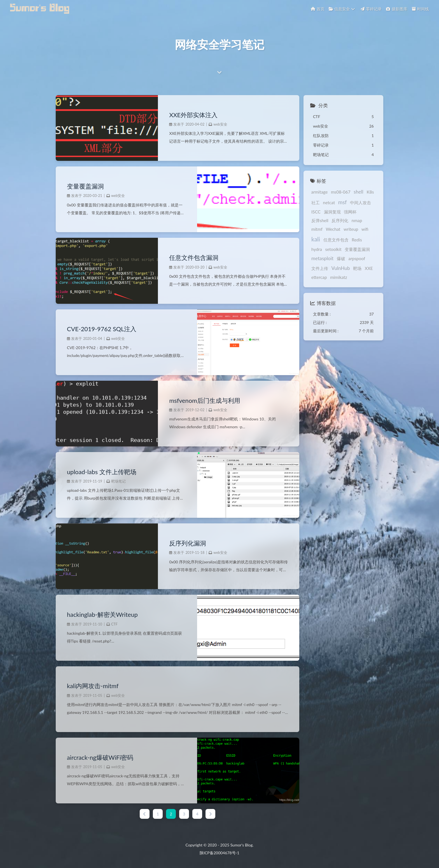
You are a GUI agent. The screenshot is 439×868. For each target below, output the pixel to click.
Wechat (317, 231)
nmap (356, 220)
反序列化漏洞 (187, 543)
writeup (335, 231)
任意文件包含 (323, 241)
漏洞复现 (331, 212)
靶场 (356, 268)
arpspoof (356, 258)
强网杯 (349, 212)
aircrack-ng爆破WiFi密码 (100, 758)
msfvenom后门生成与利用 (204, 401)
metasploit (321, 258)
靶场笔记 (118, 481)
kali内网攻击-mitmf (93, 686)
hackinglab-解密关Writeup (102, 615)
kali (360, 231)
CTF (114, 624)
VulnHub (339, 268)
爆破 (340, 258)
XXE (368, 268)
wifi (349, 231)
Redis (344, 241)
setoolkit (318, 249)
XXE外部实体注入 (193, 115)
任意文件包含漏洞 (193, 258)
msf (341, 202)
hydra (357, 241)
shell (357, 192)
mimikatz (338, 277)
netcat (328, 203)
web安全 (220, 124)
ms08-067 (340, 192)
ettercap (318, 277)
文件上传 (319, 268)
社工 (314, 203)
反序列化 (339, 220)
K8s (369, 192)
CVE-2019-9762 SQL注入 (102, 329)
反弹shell (319, 220)
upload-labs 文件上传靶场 (102, 472)
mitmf (370, 220)
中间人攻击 (359, 203)
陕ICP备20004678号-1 (219, 853)
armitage (318, 192)
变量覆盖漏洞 (85, 186)
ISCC (315, 212)
